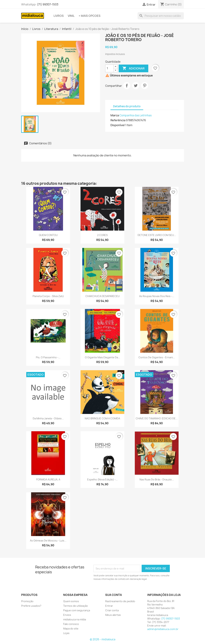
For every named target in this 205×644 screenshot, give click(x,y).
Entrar (109, 606)
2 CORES (102, 235)
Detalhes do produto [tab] (127, 106)
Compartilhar (127, 86)
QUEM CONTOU (48, 235)
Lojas (66, 633)
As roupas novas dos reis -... (157, 296)
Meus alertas (113, 615)
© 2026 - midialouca (103, 639)
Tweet (136, 86)
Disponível (118, 125)
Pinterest (145, 86)
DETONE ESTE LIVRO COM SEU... (157, 235)
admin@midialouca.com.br (163, 629)
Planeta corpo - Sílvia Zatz (48, 296)
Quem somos (71, 601)
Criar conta (112, 610)
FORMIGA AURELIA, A (48, 479)
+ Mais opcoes (90, 16)
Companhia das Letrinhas (135, 115)
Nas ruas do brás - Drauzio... (157, 479)
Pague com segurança (77, 610)
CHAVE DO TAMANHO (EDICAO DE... (157, 418)
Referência (118, 120)
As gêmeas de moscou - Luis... (48, 541)
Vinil (71, 16)
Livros (59, 16)
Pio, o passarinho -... (48, 357)
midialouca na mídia (75, 619)
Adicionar (133, 68)
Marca (115, 115)
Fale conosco (71, 624)
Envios (67, 615)
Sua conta (114, 595)
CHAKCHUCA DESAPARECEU (102, 296)
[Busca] (161, 16)
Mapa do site (71, 629)
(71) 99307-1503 (48, 4)
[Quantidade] (109, 68)
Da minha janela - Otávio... (48, 418)
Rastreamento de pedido (120, 601)
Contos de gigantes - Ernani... (157, 357)
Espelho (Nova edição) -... (102, 479)
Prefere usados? (31, 606)
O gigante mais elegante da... (102, 357)
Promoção (27, 601)
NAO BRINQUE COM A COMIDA (102, 418)
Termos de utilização (76, 606)
